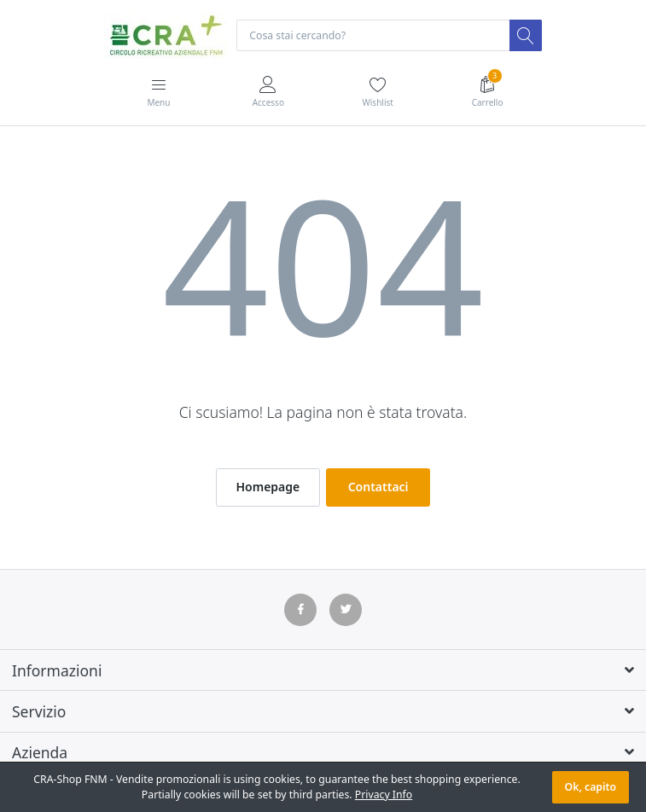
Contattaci (378, 487)
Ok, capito (591, 787)
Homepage (268, 487)
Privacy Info (384, 795)
